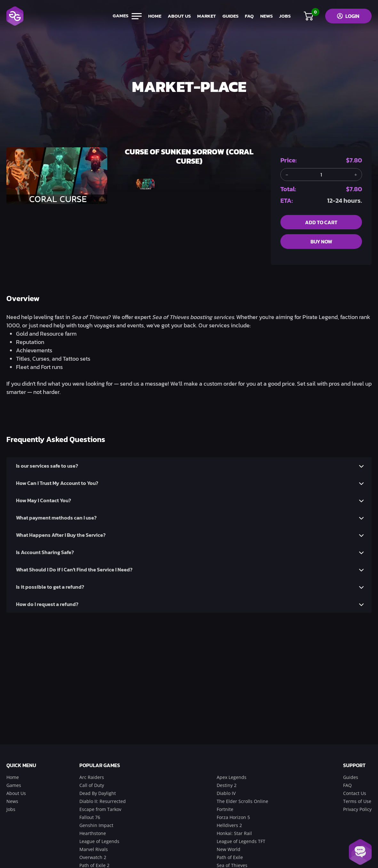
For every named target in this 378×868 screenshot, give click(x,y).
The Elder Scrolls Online (242, 801)
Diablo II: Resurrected (103, 801)
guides (229, 16)
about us (178, 16)
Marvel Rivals (94, 849)
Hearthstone (93, 833)
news (265, 16)
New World (229, 849)
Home (13, 777)
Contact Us (355, 793)
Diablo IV (226, 793)
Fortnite (225, 809)
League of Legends (99, 841)
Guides (351, 777)
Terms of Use (357, 801)
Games (14, 785)
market (205, 16)
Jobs (11, 809)
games (126, 16)
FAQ (248, 16)
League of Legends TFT (241, 841)
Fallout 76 (90, 817)
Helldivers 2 (229, 825)
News (12, 801)
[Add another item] (356, 175)
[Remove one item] (287, 175)
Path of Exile (230, 857)
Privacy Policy (357, 809)
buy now (321, 242)
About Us (16, 793)
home (153, 16)
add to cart (321, 222)
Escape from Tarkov (100, 809)
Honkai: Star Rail (234, 833)
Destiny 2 (227, 785)
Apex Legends (232, 777)
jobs (283, 16)
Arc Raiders (92, 777)
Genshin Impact (96, 825)
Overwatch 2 (93, 857)
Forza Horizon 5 (233, 817)
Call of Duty (92, 785)
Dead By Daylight (98, 793)
